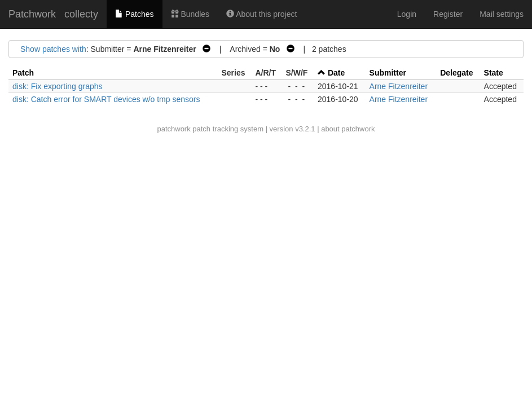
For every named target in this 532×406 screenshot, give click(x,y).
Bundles (190, 14)
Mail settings (502, 14)
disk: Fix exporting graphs (58, 86)
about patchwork (348, 129)
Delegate (456, 73)
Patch (23, 73)
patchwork (173, 129)
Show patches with (53, 49)
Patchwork (32, 14)
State (494, 73)
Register (448, 14)
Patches (134, 14)
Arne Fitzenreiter (399, 86)
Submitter (388, 73)
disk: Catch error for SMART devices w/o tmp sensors (106, 99)
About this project (261, 14)
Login (407, 14)
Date (336, 73)
